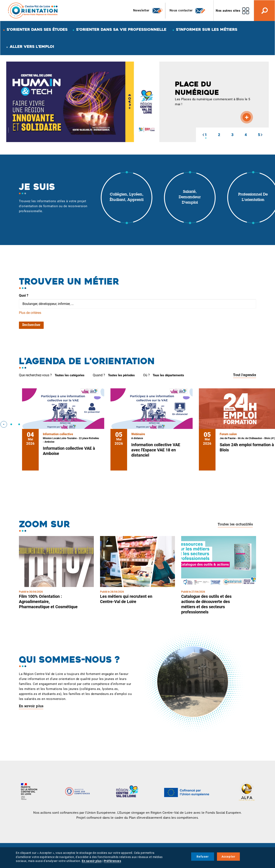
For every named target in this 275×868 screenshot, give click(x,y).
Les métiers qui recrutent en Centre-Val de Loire (126, 599)
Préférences (113, 861)
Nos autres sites (228, 11)
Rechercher (31, 325)
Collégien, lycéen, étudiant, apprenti (127, 197)
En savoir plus (31, 706)
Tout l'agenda (245, 375)
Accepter (229, 857)
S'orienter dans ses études (37, 29)
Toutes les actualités (235, 525)
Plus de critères (30, 313)
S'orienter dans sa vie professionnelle (121, 29)
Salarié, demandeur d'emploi (190, 197)
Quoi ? (24, 295)
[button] (203, 135)
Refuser (203, 857)
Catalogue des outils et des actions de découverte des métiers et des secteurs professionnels (206, 604)
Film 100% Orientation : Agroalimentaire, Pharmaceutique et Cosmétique (48, 602)
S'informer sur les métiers (207, 29)
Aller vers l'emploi (32, 46)
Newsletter (148, 11)
